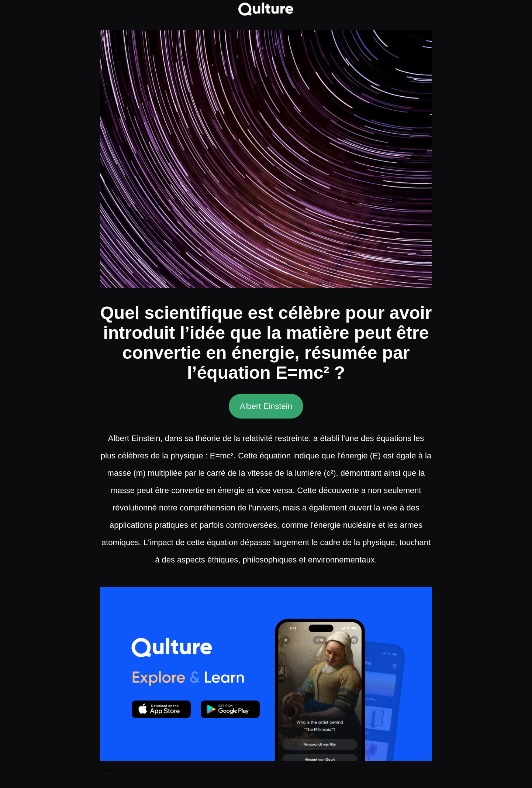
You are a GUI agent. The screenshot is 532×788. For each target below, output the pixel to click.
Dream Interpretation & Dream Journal (117, 770)
